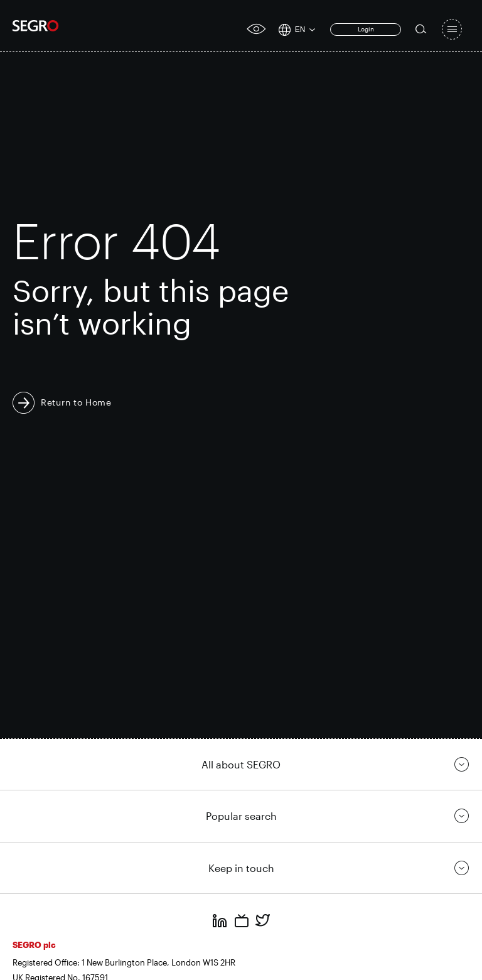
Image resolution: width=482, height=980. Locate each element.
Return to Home (76, 402)
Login (366, 29)
